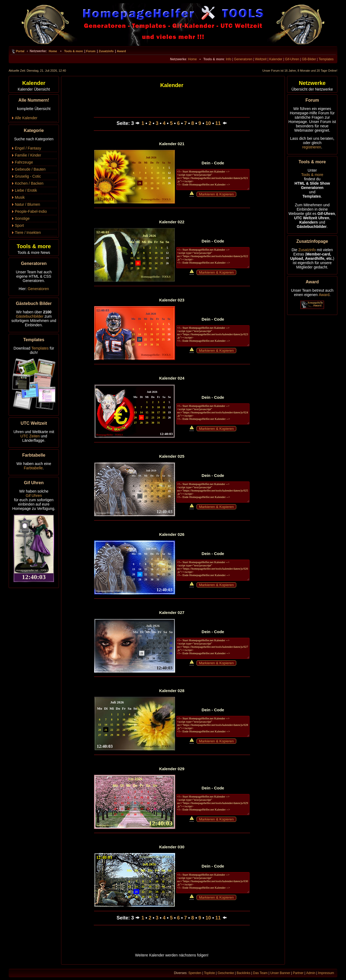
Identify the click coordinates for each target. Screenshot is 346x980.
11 (218, 123)
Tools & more (73, 51)
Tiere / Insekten (28, 232)
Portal (20, 51)
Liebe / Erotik (26, 190)
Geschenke (226, 973)
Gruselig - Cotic (28, 176)
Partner (298, 973)
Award (121, 51)
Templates (326, 59)
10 (208, 123)
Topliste (210, 973)
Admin (311, 973)
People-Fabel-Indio (31, 211)
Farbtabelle (33, 468)
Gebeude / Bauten (30, 169)
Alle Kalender (26, 118)
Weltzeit (261, 59)
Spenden (195, 973)
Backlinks (244, 973)
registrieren (312, 147)
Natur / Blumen (27, 204)
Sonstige (22, 218)
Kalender (276, 59)
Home (53, 51)
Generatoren (243, 59)
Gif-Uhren (292, 59)
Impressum (326, 973)
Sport (19, 225)
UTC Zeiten (30, 436)
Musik (20, 197)
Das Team (260, 973)
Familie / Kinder (28, 155)
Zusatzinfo (106, 51)
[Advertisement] (140, 101)
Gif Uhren (34, 496)
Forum (91, 51)
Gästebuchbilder (30, 316)
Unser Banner (280, 973)
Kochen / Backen (29, 183)
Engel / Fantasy (28, 148)
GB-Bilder (309, 59)
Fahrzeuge (24, 162)
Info (228, 59)
